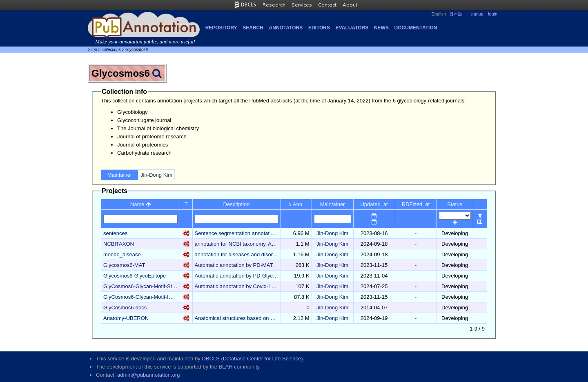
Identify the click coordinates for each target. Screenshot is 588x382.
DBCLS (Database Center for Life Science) (252, 359)
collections (111, 50)
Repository (221, 28)
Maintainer (333, 204)
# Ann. (296, 204)
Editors (319, 28)
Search (253, 28)
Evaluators (352, 28)
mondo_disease (122, 254)
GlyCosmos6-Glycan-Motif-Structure (146, 286)
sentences (115, 233)
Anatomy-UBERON (126, 318)
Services (302, 5)
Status (455, 204)
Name (140, 204)
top (94, 50)
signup (477, 14)
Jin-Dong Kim (156, 175)
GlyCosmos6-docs (125, 308)
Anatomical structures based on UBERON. (245, 318)
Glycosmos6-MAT (124, 265)
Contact (327, 5)
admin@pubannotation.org (148, 375)
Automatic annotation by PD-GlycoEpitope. (245, 276)
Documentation (416, 28)
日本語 (456, 14)
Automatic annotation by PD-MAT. (234, 265)
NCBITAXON (119, 244)
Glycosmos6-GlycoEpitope (135, 276)
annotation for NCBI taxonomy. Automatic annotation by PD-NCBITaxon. (280, 244)
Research (274, 5)
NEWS (381, 28)
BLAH (226, 367)
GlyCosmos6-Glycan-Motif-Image (143, 297)
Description (237, 204)
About (350, 5)
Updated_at (374, 204)
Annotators (286, 28)
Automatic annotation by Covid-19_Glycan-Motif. (252, 286)
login (493, 14)
